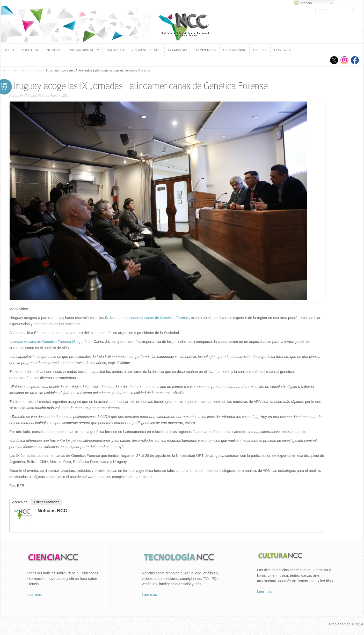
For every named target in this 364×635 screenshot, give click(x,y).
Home (6, 70)
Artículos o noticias (28, 70)
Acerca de (20, 502)
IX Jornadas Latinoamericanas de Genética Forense (147, 318)
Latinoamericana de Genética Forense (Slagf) (46, 342)
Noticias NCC (34, 95)
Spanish (303, 3)
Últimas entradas (47, 502)
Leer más (34, 595)
